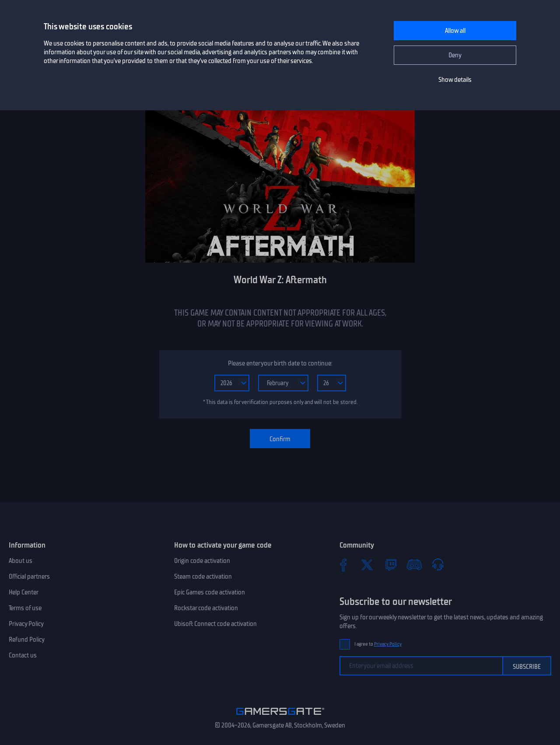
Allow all (455, 31)
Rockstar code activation (206, 608)
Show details (455, 80)
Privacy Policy (26, 624)
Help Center (24, 592)
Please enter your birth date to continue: (280, 363)
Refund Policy (27, 640)
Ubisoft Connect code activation (215, 624)
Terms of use (25, 608)
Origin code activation (202, 561)
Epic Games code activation (210, 592)
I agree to (378, 644)
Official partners (29, 576)
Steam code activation (203, 576)
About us (21, 561)
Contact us (23, 655)
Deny (455, 55)
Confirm (280, 439)
